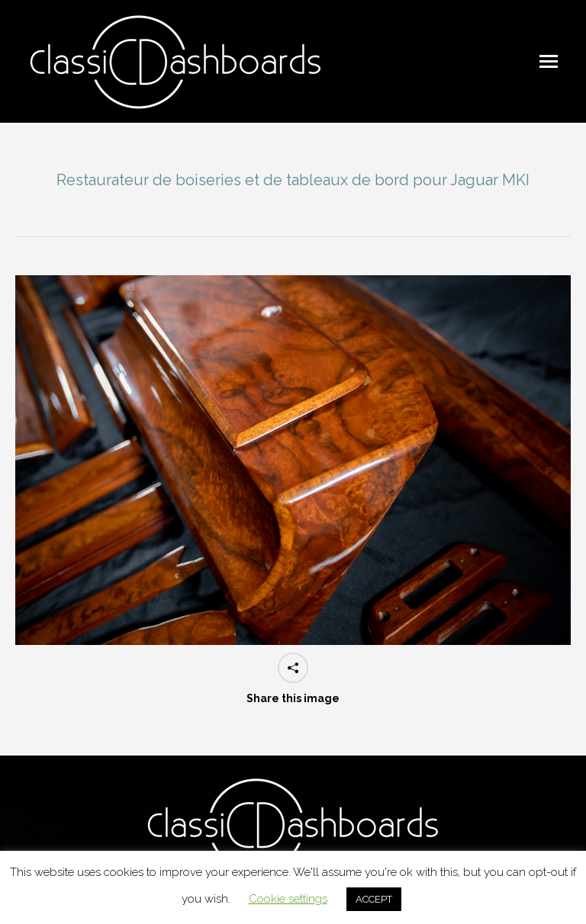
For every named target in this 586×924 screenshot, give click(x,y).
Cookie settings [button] (288, 899)
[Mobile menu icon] (549, 61)
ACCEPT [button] (374, 899)
